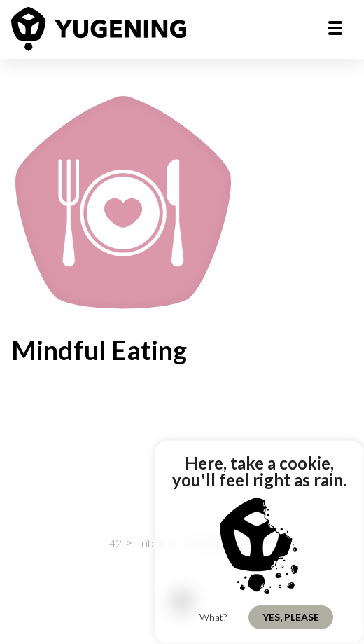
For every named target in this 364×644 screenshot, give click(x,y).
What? (213, 617)
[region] (259, 542)
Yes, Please (291, 617)
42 (115, 543)
